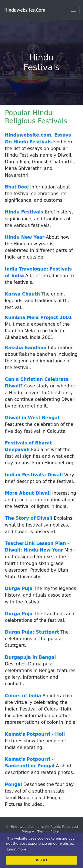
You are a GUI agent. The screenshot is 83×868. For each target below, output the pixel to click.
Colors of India (23, 696)
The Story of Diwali (29, 518)
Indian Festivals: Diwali (34, 475)
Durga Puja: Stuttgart (32, 632)
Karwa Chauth (22, 294)
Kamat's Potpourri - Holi (35, 734)
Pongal (13, 784)
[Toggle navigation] (74, 10)
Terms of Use (48, 832)
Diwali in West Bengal (32, 418)
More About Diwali (28, 493)
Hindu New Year (25, 237)
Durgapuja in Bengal (30, 657)
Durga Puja (19, 588)
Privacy (28, 832)
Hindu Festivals (24, 212)
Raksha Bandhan (26, 348)
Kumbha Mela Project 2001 (38, 318)
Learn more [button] (16, 849)
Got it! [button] (41, 860)
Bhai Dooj (17, 187)
